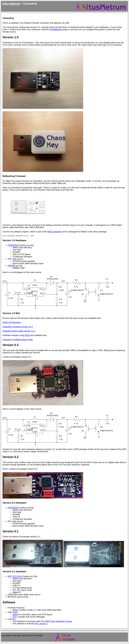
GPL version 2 (41, 624)
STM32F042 (13, 246)
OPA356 (11, 266)
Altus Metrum (11, 4)
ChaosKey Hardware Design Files (18, 340)
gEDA (27, 336)
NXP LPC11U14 (15, 577)
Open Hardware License (61, 622)
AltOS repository (55, 232)
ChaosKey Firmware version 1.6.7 (18, 327)
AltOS (15, 610)
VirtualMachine (56, 29)
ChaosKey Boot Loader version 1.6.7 (19, 331)
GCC (15, 617)
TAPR (47, 622)
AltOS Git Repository (12, 323)
